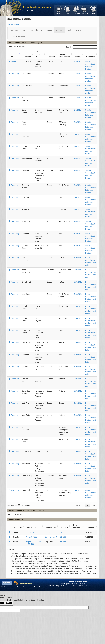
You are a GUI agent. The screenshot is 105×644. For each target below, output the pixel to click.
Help (24, 11)
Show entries (16, 47)
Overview (15, 30)
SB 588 (63, 532)
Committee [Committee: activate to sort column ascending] (91, 57)
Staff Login (30, 11)
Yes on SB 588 (31, 532)
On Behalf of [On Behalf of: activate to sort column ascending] (38, 54)
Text (25, 30)
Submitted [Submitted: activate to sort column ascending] (91, 527)
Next (94, 505)
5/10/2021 (78, 258)
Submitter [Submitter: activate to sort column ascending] (27, 57)
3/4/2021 (77, 234)
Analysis (34, 30)
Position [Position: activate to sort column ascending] (51, 57)
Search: (82, 47)
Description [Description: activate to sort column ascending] (31, 527)
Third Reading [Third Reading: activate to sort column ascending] (76, 526)
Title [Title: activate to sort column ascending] (12, 57)
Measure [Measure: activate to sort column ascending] (65, 527)
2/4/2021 (77, 62)
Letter (13, 62)
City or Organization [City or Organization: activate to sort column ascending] (65, 55)
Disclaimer (5, 587)
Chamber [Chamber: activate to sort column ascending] (18, 527)
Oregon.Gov (38, 587)
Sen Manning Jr (51, 537)
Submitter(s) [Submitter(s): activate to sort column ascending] (51, 527)
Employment (28, 587)
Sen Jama (49, 532)
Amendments (46, 30)
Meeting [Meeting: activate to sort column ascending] (78, 57)
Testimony (59, 30)
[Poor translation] (9, 603)
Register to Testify (74, 30)
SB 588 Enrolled (14, 24)
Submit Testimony (18, 36)
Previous (80, 505)
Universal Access (16, 587)
